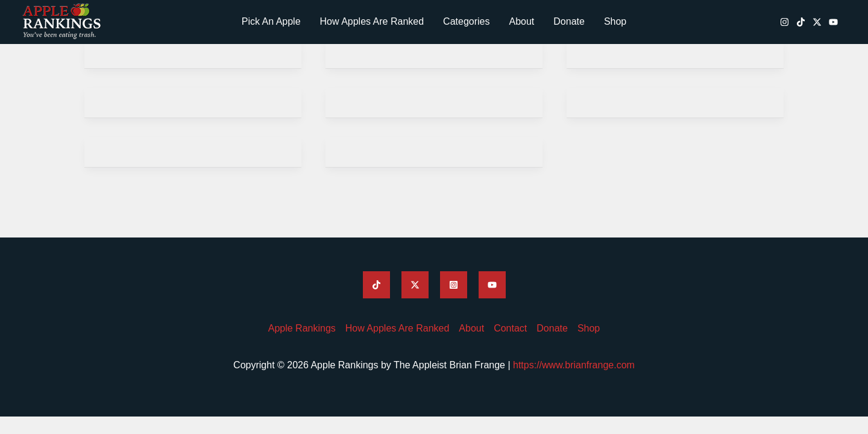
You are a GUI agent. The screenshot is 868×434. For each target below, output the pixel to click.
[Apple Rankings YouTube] (833, 22)
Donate (569, 21)
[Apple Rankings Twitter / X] (817, 22)
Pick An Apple (271, 21)
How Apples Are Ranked (372, 21)
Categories (466, 21)
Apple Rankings (302, 328)
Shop (615, 21)
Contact (510, 328)
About (521, 21)
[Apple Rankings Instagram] (785, 22)
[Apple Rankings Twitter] (415, 285)
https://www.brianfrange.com (574, 365)
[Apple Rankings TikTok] (801, 22)
